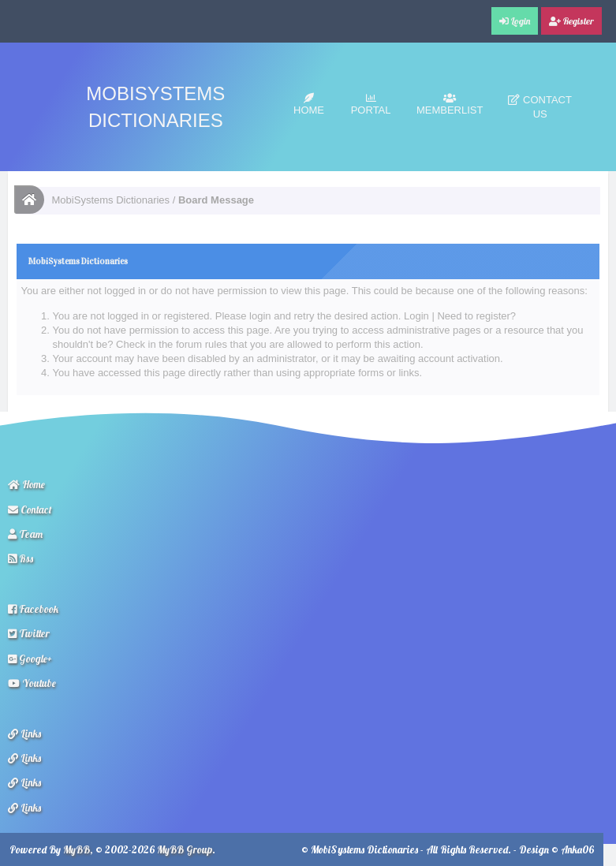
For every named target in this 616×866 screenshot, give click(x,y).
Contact (30, 510)
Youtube (32, 683)
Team (25, 534)
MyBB (77, 849)
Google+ (30, 659)
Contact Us (539, 107)
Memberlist (450, 105)
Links (24, 733)
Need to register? (476, 316)
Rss (21, 558)
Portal (371, 105)
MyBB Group (185, 849)
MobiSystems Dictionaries (111, 200)
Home (309, 105)
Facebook (33, 609)
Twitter (29, 633)
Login (416, 316)
